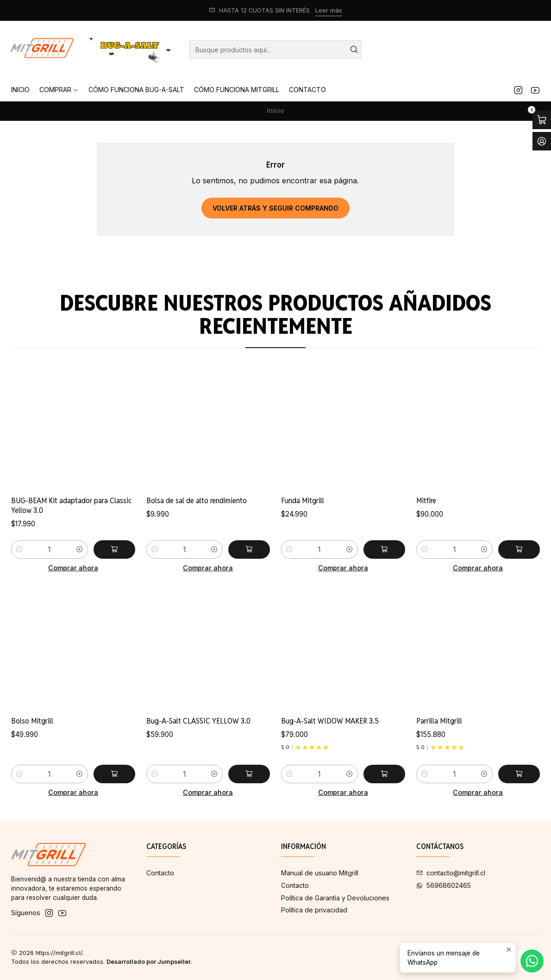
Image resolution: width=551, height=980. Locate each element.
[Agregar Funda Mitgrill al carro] (384, 586)
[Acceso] (542, 141)
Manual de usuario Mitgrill (320, 873)
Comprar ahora (73, 582)
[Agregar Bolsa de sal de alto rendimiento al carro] (249, 573)
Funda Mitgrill (303, 537)
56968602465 (444, 885)
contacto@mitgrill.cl (451, 873)
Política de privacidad (314, 910)
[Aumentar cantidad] (80, 563)
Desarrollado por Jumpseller (149, 962)
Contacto (160, 873)
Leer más (329, 10)
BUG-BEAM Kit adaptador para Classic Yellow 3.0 (71, 519)
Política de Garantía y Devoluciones (335, 898)
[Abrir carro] (542, 120)
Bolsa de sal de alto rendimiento (197, 524)
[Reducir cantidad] (19, 563)
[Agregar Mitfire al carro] (519, 594)
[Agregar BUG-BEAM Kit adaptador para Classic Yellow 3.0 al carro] (114, 563)
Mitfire (426, 546)
